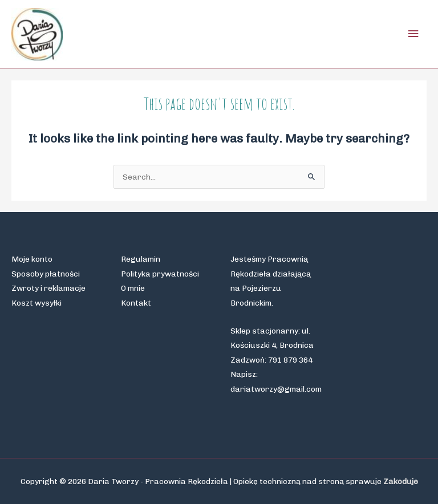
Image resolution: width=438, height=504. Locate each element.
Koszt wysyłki (36, 303)
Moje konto (32, 259)
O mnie (133, 288)
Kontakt (136, 303)
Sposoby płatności (46, 274)
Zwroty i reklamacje (48, 288)
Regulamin (141, 259)
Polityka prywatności (160, 274)
